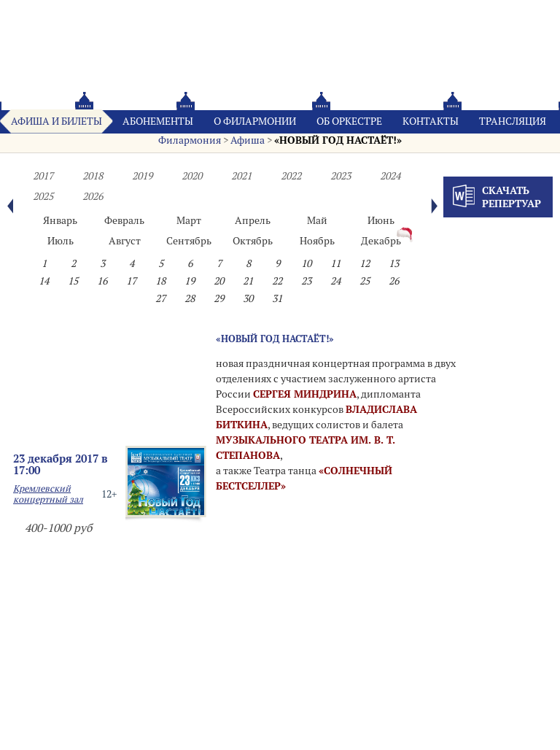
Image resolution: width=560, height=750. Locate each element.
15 (73, 281)
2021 (241, 176)
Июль (61, 241)
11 (335, 263)
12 (365, 263)
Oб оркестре (349, 121)
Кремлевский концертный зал (48, 494)
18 (160, 281)
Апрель (253, 220)
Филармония (190, 140)
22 (277, 281)
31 (277, 298)
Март (189, 220)
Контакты (431, 121)
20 (219, 281)
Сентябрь (189, 241)
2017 (43, 176)
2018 (93, 176)
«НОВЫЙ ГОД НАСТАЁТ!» (338, 140)
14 (44, 281)
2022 (291, 176)
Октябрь (253, 241)
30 (248, 298)
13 (394, 263)
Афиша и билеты (57, 121)
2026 (93, 196)
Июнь (381, 220)
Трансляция (513, 121)
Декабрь (381, 241)
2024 (390, 176)
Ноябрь (317, 241)
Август (125, 241)
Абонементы (158, 121)
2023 (341, 176)
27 (160, 298)
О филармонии (255, 121)
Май (317, 220)
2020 (192, 176)
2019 (142, 176)
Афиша (248, 140)
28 (190, 298)
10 (306, 263)
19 (190, 281)
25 (365, 281)
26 (394, 281)
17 (131, 281)
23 (306, 281)
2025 (43, 196)
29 (219, 298)
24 (335, 281)
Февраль (124, 220)
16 (102, 281)
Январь (60, 220)
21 (248, 281)
